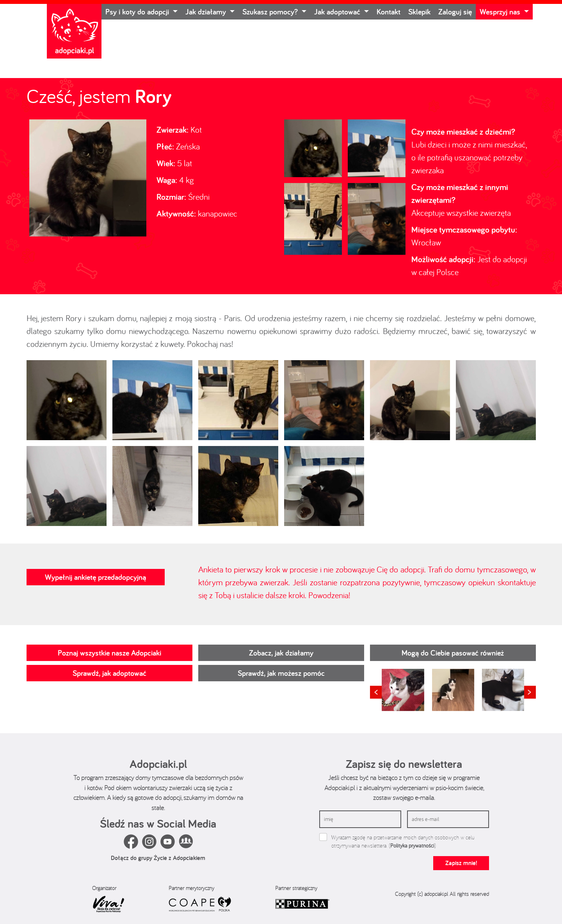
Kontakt (389, 12)
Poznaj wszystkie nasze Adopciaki (109, 653)
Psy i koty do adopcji (138, 12)
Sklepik (419, 12)
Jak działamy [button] (207, 12)
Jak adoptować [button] (338, 12)
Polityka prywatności (412, 846)
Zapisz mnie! (461, 863)
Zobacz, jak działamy (281, 653)
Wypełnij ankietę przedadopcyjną (95, 577)
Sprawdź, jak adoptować (109, 673)
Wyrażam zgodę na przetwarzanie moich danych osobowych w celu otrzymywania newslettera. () (403, 841)
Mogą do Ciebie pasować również (453, 653)
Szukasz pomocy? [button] (271, 12)
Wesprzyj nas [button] (501, 12)
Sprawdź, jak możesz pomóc (281, 673)
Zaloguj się (455, 12)
